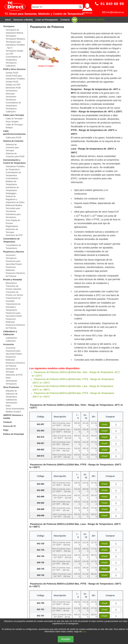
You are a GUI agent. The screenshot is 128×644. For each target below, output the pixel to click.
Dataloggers (11, 193)
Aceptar (66, 639)
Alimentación (11, 381)
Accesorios (11, 255)
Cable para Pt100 (13, 138)
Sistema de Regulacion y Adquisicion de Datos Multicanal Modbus (15, 201)
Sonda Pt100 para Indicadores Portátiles (15, 77)
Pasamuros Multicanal (11, 269)
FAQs (6, 430)
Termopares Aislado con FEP (14, 52)
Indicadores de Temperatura (12, 189)
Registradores (12, 226)
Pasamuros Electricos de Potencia (15, 275)
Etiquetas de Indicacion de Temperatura (12, 394)
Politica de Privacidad (13, 434)
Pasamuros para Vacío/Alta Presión (14, 263)
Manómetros (11, 283)
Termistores (11, 100)
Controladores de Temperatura (13, 174)
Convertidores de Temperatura (13, 58)
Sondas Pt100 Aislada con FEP (13, 83)
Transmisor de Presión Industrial (13, 288)
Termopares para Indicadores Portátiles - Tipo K (15, 45)
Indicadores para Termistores (13, 216)
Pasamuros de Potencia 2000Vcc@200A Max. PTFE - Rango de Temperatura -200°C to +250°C (75, 466)
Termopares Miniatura (15, 39)
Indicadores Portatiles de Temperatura (15, 168)
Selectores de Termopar (12, 231)
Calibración (11, 66)
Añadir (104, 424)
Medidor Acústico (13, 412)
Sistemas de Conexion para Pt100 (15, 155)
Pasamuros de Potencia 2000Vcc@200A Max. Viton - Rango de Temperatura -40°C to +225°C (76, 406)
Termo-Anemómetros (15, 409)
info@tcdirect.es (115, 12)
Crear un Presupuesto (47, 20)
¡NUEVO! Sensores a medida (13, 417)
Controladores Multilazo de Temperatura (12, 181)
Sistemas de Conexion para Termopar (12, 148)
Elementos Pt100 (13, 88)
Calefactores (11, 400)
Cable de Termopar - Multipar (15, 126)
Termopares (11, 36)
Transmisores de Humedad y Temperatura (13, 307)
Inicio (8, 20)
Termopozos (11, 63)
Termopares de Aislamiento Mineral (14, 31)
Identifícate (87, 13)
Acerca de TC (10, 426)
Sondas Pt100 (12, 73)
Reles (8, 378)
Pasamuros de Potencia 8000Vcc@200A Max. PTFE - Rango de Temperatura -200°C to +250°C (75, 585)
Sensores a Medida (23, 20)
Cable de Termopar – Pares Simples (15, 120)
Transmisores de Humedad (13, 300)
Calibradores (11, 338)
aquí (84, 632)
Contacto (65, 20)
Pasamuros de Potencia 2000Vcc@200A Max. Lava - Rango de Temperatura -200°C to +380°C (75, 525)
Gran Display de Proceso (13, 222)
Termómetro (11, 97)
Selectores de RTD (14, 235)
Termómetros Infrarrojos (11, 92)
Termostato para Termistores (13, 210)
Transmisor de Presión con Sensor (14, 294)
